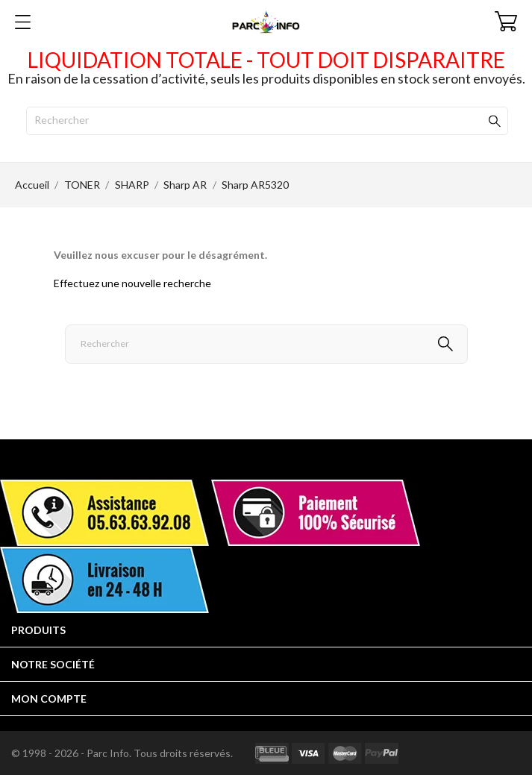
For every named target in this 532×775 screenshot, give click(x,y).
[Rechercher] (267, 121)
